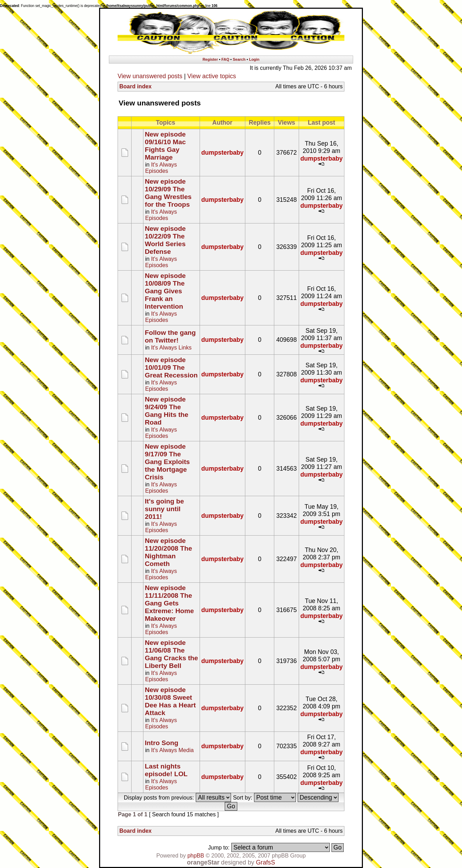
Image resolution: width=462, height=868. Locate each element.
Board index (135, 86)
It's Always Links (171, 348)
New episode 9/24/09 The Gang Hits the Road (167, 411)
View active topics (212, 76)
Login (254, 59)
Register (210, 59)
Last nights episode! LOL (166, 770)
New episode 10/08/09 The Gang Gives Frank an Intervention (165, 291)
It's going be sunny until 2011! (164, 509)
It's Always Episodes (161, 168)
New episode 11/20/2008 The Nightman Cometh (168, 552)
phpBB (196, 856)
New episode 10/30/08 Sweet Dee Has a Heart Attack (170, 701)
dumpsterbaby (222, 153)
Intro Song (162, 743)
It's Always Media (172, 750)
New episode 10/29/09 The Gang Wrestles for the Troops (168, 193)
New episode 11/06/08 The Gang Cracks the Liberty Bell (172, 654)
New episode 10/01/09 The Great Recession (171, 367)
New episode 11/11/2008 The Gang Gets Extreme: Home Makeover (169, 603)
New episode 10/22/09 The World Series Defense (165, 240)
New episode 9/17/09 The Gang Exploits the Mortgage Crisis (167, 462)
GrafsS (265, 862)
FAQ (225, 59)
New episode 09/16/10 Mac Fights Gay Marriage (165, 146)
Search (239, 59)
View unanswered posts (150, 76)
